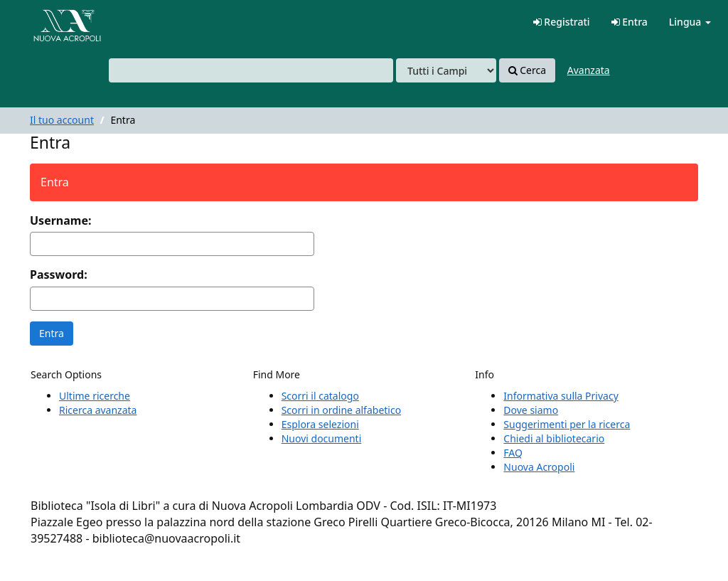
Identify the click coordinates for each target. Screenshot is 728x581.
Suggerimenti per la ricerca (567, 424)
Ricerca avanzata (98, 410)
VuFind (45, 22)
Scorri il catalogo (320, 396)
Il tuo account (62, 120)
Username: (60, 220)
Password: (59, 274)
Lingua (690, 22)
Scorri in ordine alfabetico (341, 410)
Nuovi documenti (322, 438)
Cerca (527, 70)
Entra (630, 22)
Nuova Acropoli (539, 467)
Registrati (562, 22)
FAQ (513, 453)
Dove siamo (531, 410)
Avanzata (589, 70)
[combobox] (251, 70)
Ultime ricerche (95, 396)
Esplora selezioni (320, 424)
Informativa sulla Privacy (561, 396)
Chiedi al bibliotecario (554, 438)
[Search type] (446, 70)
